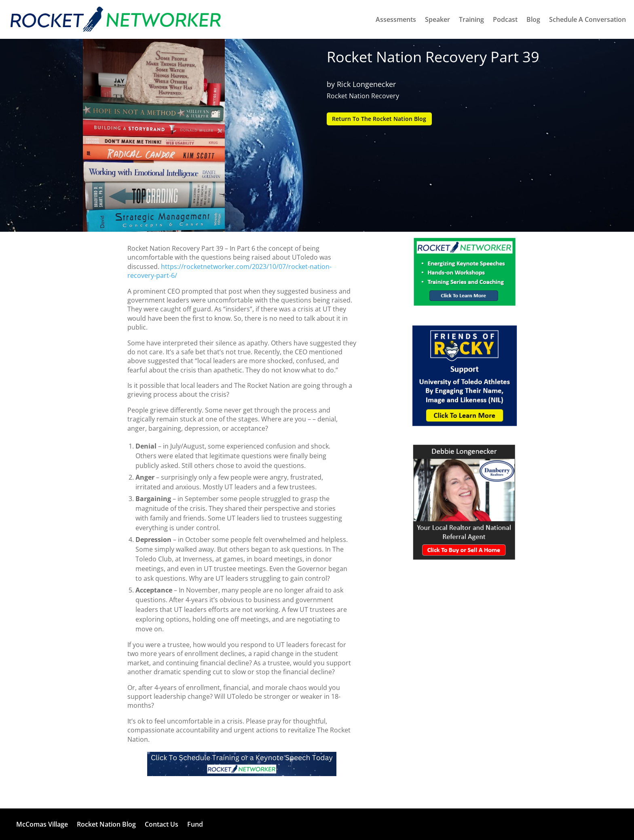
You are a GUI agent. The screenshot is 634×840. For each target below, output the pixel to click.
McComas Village (42, 824)
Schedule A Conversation (588, 19)
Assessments (396, 19)
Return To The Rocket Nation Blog (379, 119)
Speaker (437, 19)
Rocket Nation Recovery (363, 96)
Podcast (505, 19)
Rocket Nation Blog (106, 824)
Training (471, 19)
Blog (533, 19)
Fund (195, 824)
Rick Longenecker (366, 84)
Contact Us (162, 824)
